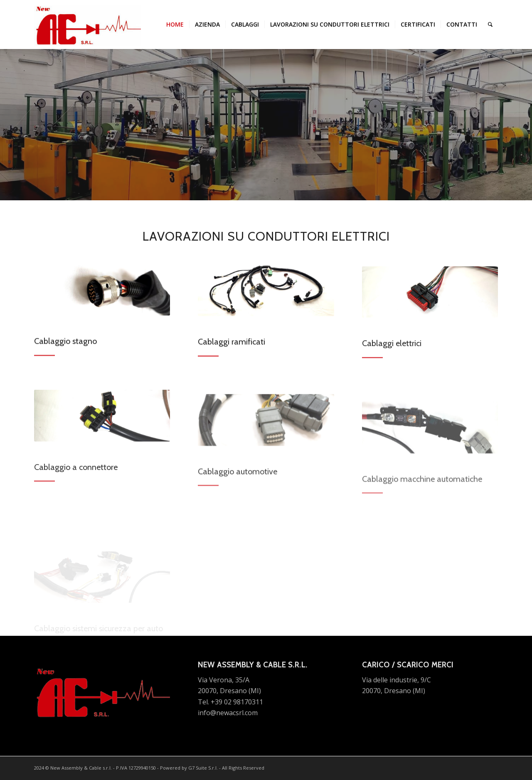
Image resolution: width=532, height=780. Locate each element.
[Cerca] (490, 25)
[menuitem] (175, 25)
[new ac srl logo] (87, 25)
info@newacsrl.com (228, 713)
